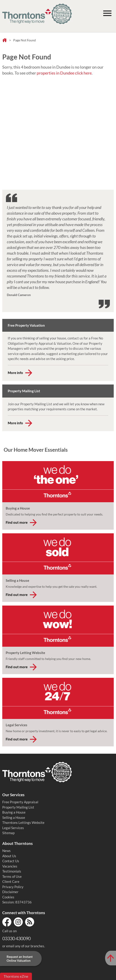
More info (15, 373)
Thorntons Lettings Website (23, 822)
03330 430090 (16, 938)
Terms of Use (12, 876)
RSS (30, 922)
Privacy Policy (13, 887)
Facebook (7, 922)
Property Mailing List (18, 807)
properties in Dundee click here (64, 73)
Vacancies (10, 866)
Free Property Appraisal (20, 802)
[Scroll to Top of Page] (111, 958)
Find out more (17, 522)
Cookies (8, 897)
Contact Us (11, 861)
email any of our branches (25, 946)
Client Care (11, 881)
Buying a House (14, 812)
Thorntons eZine (16, 976)
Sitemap (8, 833)
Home (5, 40)
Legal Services (13, 828)
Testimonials (12, 871)
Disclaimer (10, 892)
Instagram (18, 922)
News (6, 851)
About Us (9, 856)
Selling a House (14, 817)
